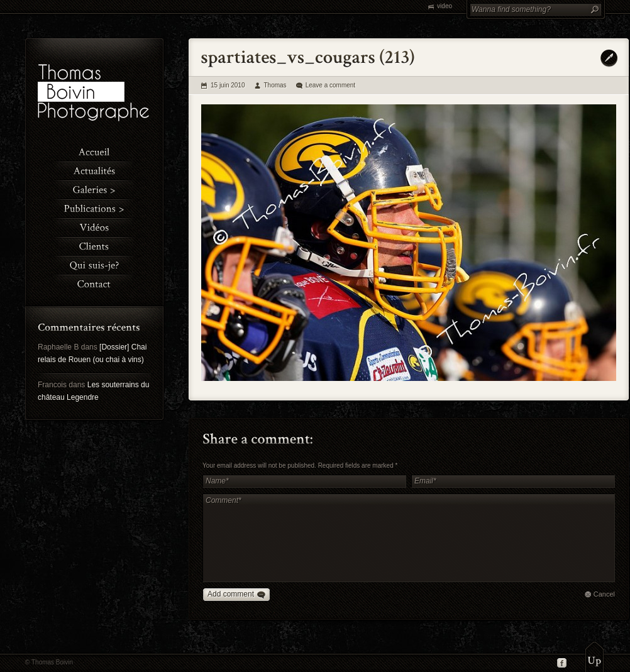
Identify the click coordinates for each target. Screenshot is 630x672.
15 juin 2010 (228, 85)
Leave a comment (331, 85)
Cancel (604, 594)
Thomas (275, 85)
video (445, 6)
